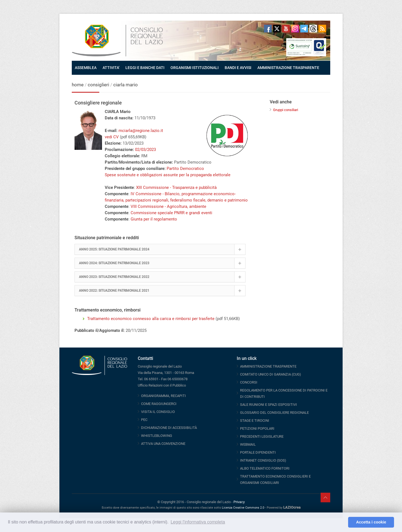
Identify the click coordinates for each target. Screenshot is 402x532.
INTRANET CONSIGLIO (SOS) (263, 460)
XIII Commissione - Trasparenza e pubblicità (176, 188)
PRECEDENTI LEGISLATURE (262, 436)
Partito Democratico (185, 169)
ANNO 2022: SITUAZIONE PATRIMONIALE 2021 (114, 291)
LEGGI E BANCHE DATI (145, 68)
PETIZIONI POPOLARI (257, 428)
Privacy (239, 502)
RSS (322, 29)
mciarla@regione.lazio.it (141, 131)
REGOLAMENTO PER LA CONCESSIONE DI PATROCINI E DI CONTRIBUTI (284, 393)
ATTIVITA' (111, 68)
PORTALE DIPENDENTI (258, 452)
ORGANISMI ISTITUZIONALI (195, 68)
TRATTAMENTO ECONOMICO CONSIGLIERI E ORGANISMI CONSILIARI (275, 479)
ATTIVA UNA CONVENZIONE (163, 444)
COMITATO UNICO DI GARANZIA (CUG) (271, 374)
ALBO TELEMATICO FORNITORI (265, 468)
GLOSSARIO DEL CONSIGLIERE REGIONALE (274, 413)
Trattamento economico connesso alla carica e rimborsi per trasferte (151, 319)
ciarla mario (126, 85)
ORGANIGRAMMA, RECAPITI (163, 396)
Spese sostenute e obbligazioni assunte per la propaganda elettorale (168, 175)
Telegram (304, 29)
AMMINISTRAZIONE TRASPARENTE (288, 68)
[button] (342, 522)
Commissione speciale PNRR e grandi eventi (171, 213)
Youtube (286, 29)
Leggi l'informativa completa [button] (198, 522)
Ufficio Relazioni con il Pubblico (162, 385)
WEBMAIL (248, 444)
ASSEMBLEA (86, 68)
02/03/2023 (145, 150)
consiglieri (98, 85)
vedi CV (112, 137)
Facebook (268, 29)
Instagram (295, 29)
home (78, 85)
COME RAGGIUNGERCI (159, 404)
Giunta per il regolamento (154, 219)
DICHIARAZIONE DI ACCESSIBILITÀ (169, 428)
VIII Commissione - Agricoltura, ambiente (168, 206)
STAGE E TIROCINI (255, 421)
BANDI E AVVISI (238, 68)
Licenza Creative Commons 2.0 (243, 508)
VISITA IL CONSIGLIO (158, 412)
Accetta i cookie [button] (371, 522)
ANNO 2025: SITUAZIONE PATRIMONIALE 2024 (114, 249)
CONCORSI (249, 382)
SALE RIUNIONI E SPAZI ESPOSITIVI (269, 405)
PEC (144, 420)
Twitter (277, 29)
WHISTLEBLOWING (157, 436)
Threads (313, 29)
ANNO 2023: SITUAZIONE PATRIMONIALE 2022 (114, 277)
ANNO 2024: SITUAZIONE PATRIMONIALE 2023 (114, 263)
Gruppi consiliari (286, 110)
